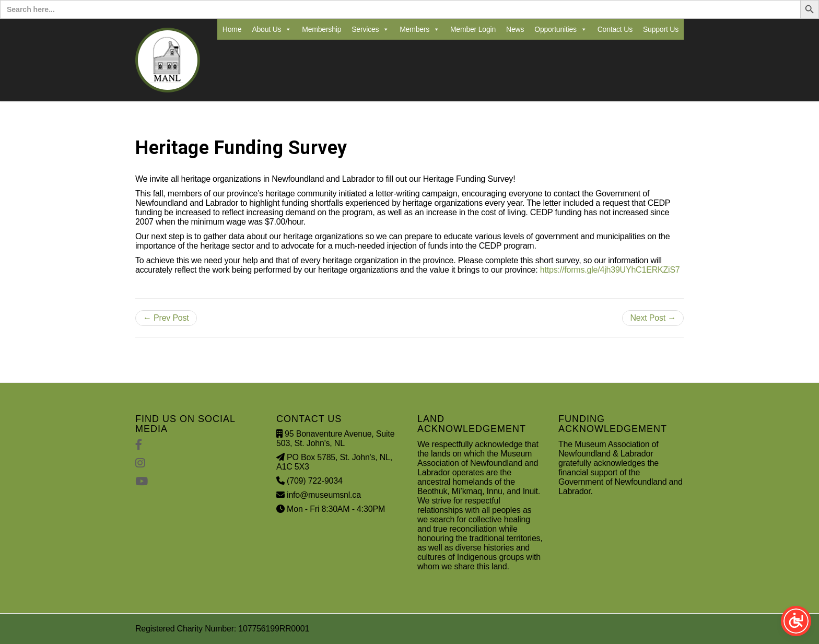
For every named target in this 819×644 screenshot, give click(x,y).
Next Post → (653, 318)
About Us (272, 29)
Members (420, 29)
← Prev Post (166, 318)
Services (370, 29)
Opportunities (560, 29)
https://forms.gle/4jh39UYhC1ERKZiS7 (610, 270)
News (515, 29)
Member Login (473, 29)
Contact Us (615, 29)
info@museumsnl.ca (324, 495)
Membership (321, 29)
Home (232, 29)
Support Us (661, 29)
